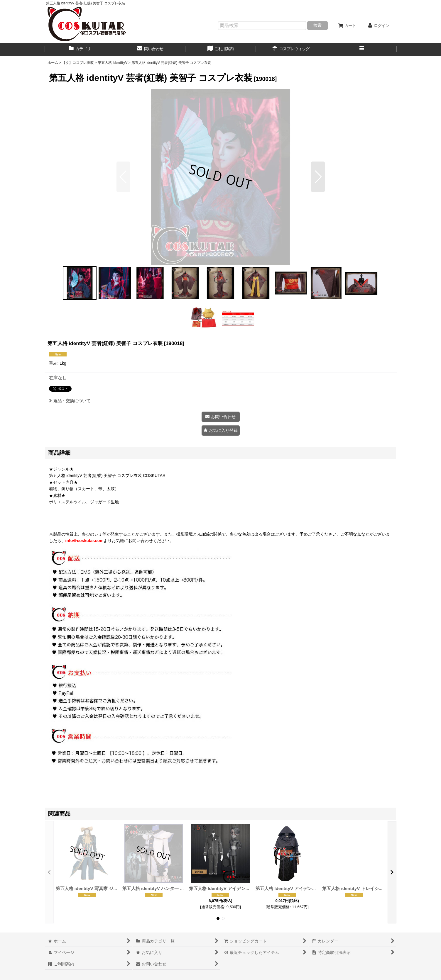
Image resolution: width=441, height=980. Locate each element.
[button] (361, 49)
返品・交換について (70, 401)
